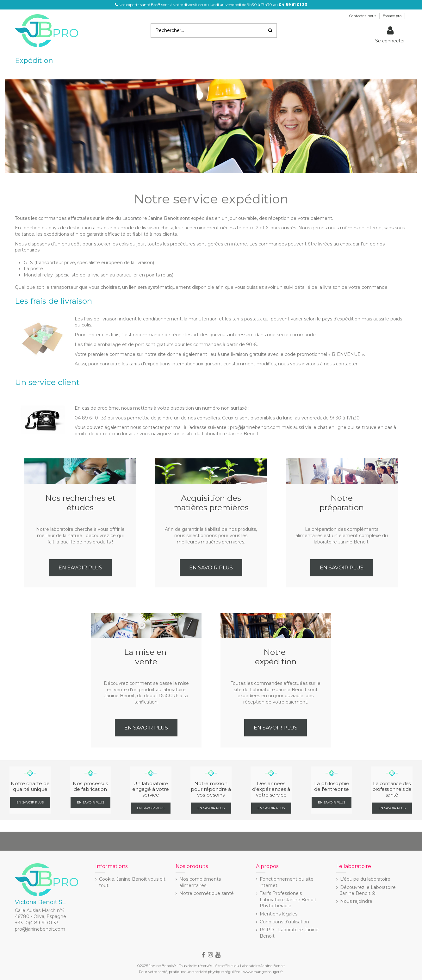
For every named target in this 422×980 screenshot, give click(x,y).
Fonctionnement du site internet (287, 882)
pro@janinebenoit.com (40, 929)
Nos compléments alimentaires (200, 882)
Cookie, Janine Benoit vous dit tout (132, 882)
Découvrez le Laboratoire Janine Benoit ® (368, 890)
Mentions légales (279, 914)
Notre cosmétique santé (207, 893)
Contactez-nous (363, 16)
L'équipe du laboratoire (365, 879)
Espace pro (393, 16)
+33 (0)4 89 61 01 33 (37, 923)
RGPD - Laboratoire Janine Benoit (289, 933)
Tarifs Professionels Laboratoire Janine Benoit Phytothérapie (288, 899)
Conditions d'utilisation (284, 922)
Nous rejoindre (356, 901)
